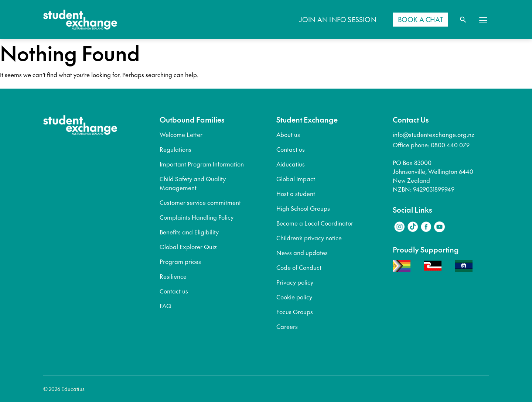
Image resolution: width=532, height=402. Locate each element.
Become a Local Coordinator (315, 223)
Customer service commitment (200, 202)
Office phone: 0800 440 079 (431, 145)
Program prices (180, 261)
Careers (287, 326)
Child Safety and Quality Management (193, 183)
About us (288, 134)
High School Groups (303, 208)
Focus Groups (295, 312)
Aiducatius (291, 164)
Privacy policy (295, 282)
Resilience (173, 276)
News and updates (302, 252)
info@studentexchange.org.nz (434, 134)
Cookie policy (294, 297)
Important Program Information (202, 164)
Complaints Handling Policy (197, 217)
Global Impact (296, 179)
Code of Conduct (299, 267)
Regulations (175, 149)
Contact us (174, 291)
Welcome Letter (181, 134)
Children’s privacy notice (309, 238)
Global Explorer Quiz (188, 247)
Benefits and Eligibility (189, 232)
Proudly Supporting (426, 250)
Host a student (296, 193)
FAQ (166, 306)
